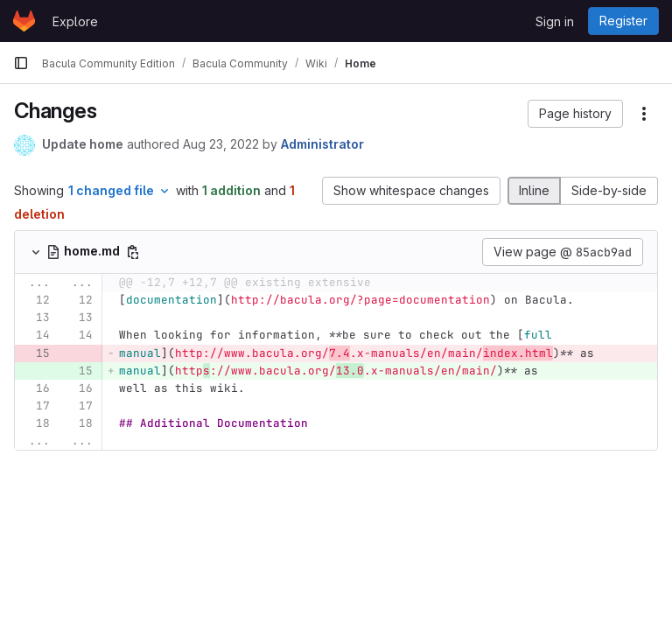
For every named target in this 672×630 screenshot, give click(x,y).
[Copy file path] (133, 252)
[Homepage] (24, 21)
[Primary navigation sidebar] (21, 63)
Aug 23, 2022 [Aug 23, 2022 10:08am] (221, 144)
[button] (575, 114)
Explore (75, 21)
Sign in (555, 21)
